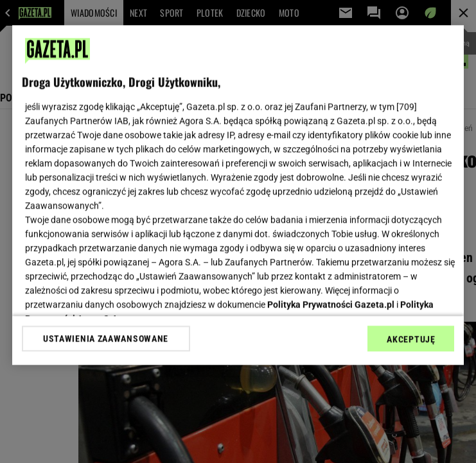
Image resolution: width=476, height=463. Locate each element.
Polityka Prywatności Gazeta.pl (331, 304)
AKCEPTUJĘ (411, 339)
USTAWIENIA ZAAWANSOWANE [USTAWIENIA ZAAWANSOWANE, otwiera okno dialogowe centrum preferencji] (106, 338)
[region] (238, 195)
